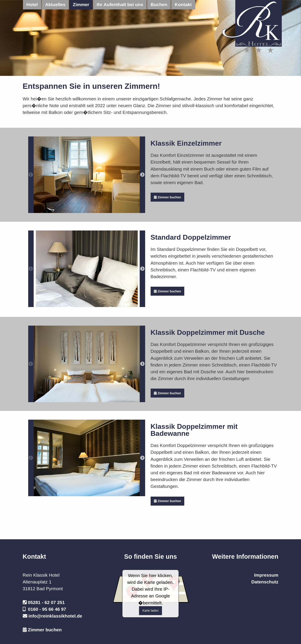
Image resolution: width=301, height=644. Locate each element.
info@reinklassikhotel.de (55, 616)
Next (142, 175)
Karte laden (151, 611)
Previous (31, 175)
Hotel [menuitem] (32, 4)
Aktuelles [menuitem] (55, 4)
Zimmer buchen (167, 197)
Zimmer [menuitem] (81, 4)
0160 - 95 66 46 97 (47, 609)
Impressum (266, 575)
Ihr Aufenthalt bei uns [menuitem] (120, 4)
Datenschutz (265, 582)
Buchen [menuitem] (159, 4)
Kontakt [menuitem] (183, 4)
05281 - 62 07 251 (46, 602)
